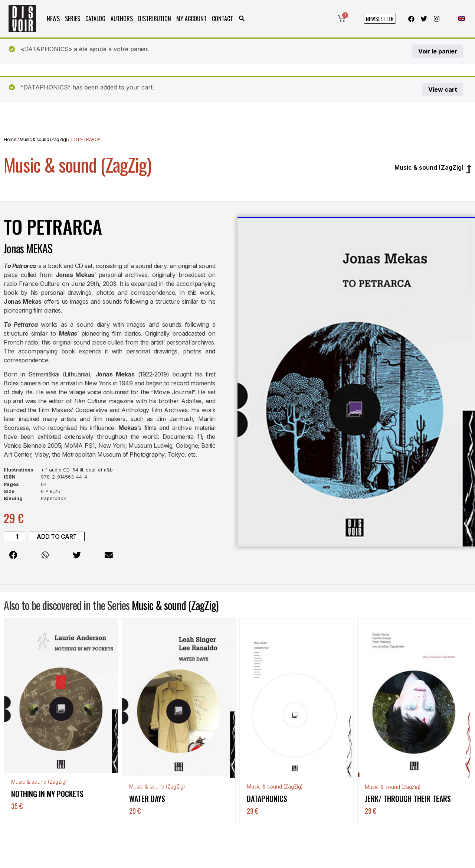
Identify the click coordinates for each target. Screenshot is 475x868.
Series (73, 19)
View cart (443, 89)
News (53, 19)
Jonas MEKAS (28, 248)
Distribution (155, 19)
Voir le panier (438, 51)
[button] (242, 19)
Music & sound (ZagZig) (43, 139)
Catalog (95, 19)
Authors (122, 19)
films (150, 428)
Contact (222, 19)
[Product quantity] (14, 536)
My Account (191, 19)
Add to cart (57, 536)
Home (10, 139)
